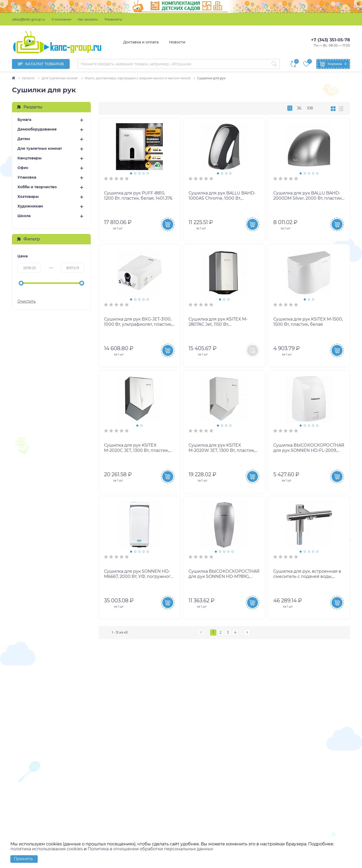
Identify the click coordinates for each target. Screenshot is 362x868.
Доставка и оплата (141, 42)
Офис (23, 168)
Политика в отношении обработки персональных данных (150, 849)
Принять (23, 859)
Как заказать (88, 19)
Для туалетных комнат (40, 149)
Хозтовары (28, 197)
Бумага (24, 120)
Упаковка (27, 177)
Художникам (30, 206)
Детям (24, 139)
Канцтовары (30, 158)
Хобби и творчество (37, 187)
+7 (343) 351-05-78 (331, 40)
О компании (61, 19)
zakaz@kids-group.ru (28, 19)
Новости (177, 42)
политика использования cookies (47, 849)
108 (310, 108)
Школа (24, 216)
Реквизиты (113, 19)
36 (299, 108)
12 (290, 108)
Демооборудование (37, 129)
